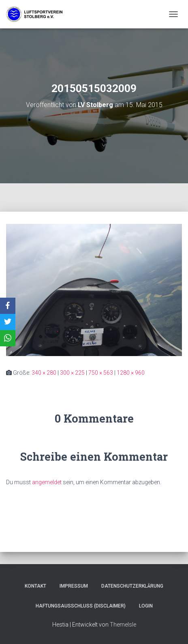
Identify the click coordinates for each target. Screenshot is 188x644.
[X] (8, 322)
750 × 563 (101, 373)
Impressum (74, 586)
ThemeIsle (123, 625)
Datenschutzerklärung (132, 586)
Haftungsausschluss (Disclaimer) (81, 606)
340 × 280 (44, 373)
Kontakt (35, 586)
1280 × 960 (131, 373)
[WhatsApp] (8, 338)
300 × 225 (72, 373)
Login (146, 606)
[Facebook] (8, 306)
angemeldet (47, 482)
